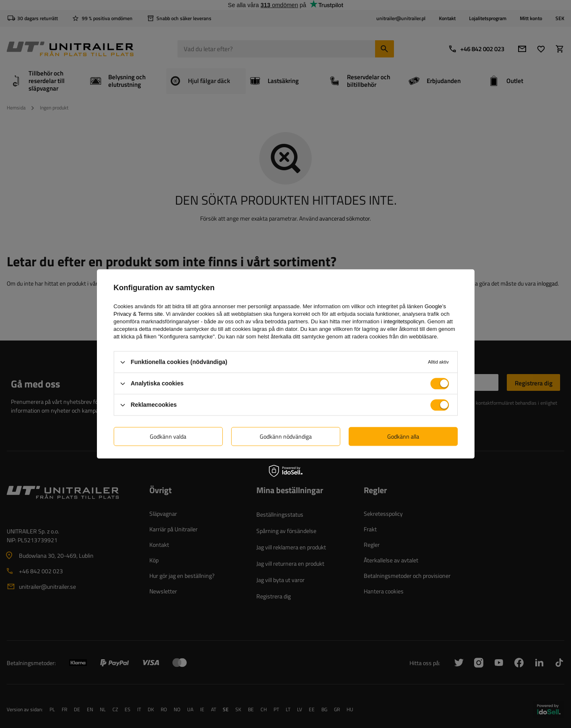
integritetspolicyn (404, 321)
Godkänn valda (168, 436)
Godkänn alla (403, 436)
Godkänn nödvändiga (286, 436)
